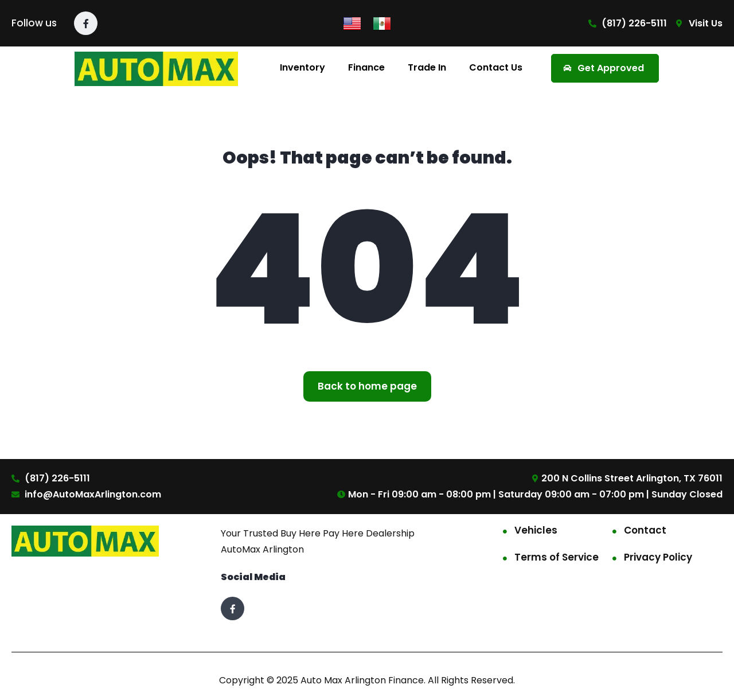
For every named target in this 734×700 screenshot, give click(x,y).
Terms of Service (557, 557)
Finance (366, 67)
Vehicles (536, 530)
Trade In (427, 67)
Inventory (302, 67)
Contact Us (496, 67)
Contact (645, 530)
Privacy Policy (658, 557)
